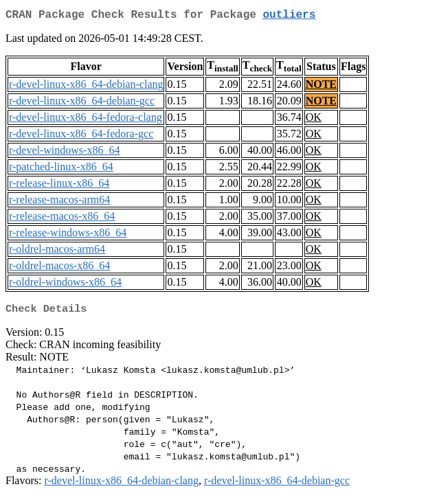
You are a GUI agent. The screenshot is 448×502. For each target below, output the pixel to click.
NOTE (321, 87)
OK (314, 120)
